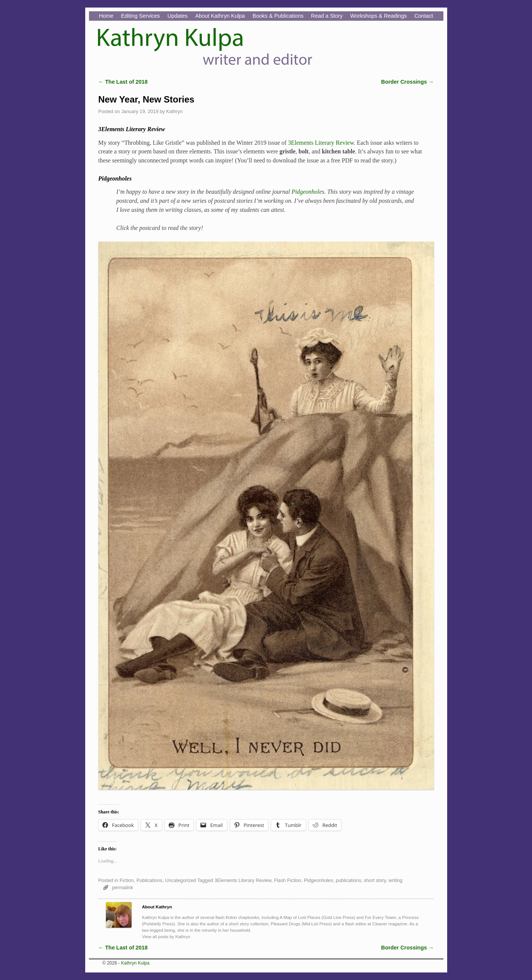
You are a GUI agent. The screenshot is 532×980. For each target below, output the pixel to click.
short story (375, 880)
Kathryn (175, 111)
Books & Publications (278, 16)
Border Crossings (408, 82)
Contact (424, 16)
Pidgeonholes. (309, 192)
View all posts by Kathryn (166, 937)
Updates (178, 16)
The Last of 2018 (123, 82)
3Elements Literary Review (243, 880)
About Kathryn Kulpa (220, 16)
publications (348, 880)
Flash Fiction (288, 880)
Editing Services (140, 16)
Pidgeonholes (318, 880)
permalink (122, 887)
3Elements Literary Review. (322, 143)
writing (396, 880)
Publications (149, 880)
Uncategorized (181, 880)
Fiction (127, 880)
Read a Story (327, 16)
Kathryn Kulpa (135, 963)
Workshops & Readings (379, 16)
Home (106, 16)
